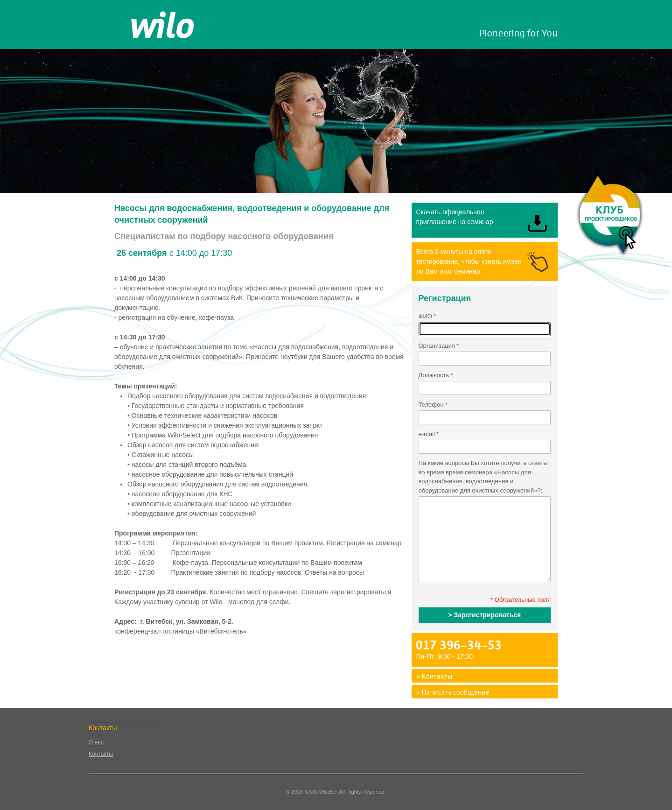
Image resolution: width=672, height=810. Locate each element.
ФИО (425, 316)
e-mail (427, 434)
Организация (437, 346)
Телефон (431, 405)
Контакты (101, 754)
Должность (434, 375)
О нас (96, 742)
